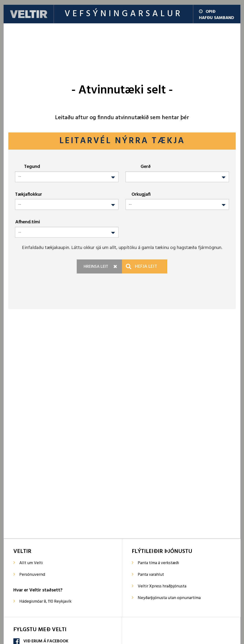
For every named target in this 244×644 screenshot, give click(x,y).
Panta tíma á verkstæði (158, 563)
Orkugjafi (141, 194)
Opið (207, 12)
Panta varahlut (151, 575)
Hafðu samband (216, 18)
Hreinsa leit (96, 267)
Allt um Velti (31, 563)
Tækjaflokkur (28, 194)
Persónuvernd (32, 575)
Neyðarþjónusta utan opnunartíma (169, 598)
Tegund (32, 167)
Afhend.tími (28, 222)
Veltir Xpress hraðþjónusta (162, 586)
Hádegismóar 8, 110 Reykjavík (45, 602)
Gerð (146, 167)
